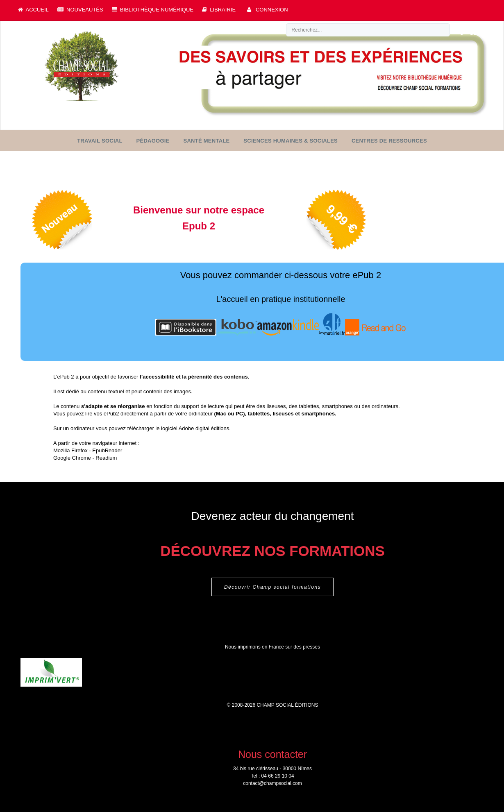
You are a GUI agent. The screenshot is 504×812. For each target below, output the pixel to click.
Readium (106, 459)
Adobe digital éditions (204, 429)
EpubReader (107, 451)
